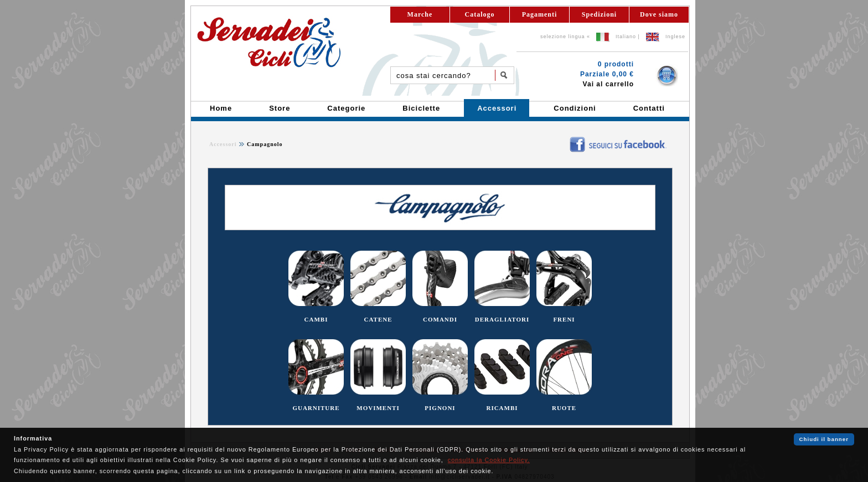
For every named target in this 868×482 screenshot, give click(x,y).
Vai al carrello (608, 84)
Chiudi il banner (824, 439)
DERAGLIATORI (502, 319)
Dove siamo (659, 14)
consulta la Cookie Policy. (489, 460)
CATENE (378, 319)
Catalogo (480, 14)
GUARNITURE (316, 408)
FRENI (564, 319)
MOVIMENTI (378, 408)
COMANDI (440, 319)
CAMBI (316, 319)
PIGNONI (440, 408)
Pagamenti (540, 14)
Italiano (626, 37)
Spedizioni (599, 14)
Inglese (675, 37)
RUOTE (564, 408)
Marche (420, 14)
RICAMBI (502, 408)
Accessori (223, 144)
